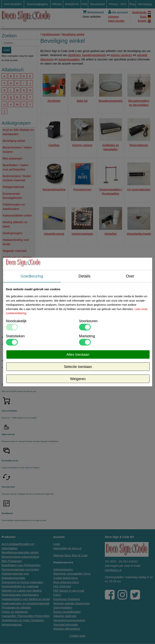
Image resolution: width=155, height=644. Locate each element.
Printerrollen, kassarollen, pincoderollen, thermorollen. (12, 277)
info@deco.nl (113, 570)
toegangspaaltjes (69, 59)
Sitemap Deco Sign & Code (70, 555)
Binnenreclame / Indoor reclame (17, 150)
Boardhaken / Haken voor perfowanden (16, 167)
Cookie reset (77, 636)
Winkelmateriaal (13, 301)
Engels (144, 21)
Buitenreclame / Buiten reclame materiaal (17, 178)
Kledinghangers (13, 233)
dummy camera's (121, 55)
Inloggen (114, 17)
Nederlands (141, 12)
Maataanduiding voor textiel (16, 242)
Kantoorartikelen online (17, 216)
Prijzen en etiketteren (16, 264)
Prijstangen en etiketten (17, 257)
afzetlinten (74, 55)
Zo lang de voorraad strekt (15, 310)
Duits (145, 17)
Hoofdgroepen (51, 34)
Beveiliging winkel (14, 141)
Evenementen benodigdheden (12, 196)
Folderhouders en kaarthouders (14, 207)
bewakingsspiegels (94, 55)
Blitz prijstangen (13, 158)
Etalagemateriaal (13, 187)
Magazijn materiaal (15, 251)
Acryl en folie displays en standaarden (18, 132)
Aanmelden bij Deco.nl (67, 548)
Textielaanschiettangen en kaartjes (17, 292)
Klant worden (116, 21)
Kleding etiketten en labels (15, 224)
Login (57, 544)
